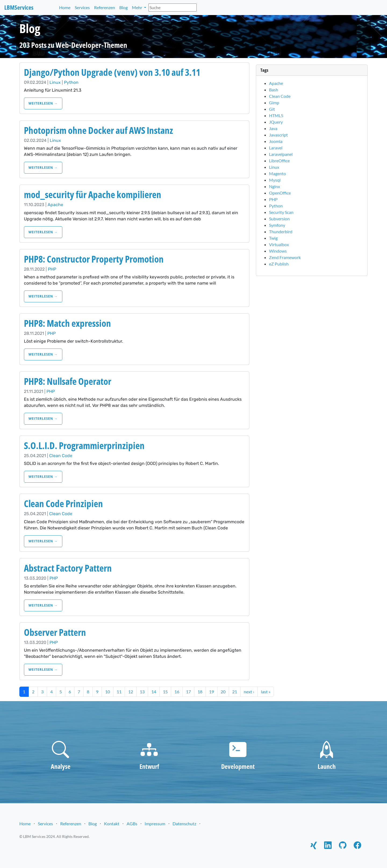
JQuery (276, 122)
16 (177, 692)
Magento (277, 173)
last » (266, 692)
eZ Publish (279, 264)
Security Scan (281, 212)
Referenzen (105, 7)
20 (223, 692)
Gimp (274, 103)
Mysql (275, 180)
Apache (55, 205)
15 (165, 692)
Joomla (276, 141)
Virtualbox (279, 244)
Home (65, 7)
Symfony (277, 225)
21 (235, 692)
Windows (278, 251)
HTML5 (276, 115)
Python (71, 82)
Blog (123, 7)
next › (249, 692)
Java (273, 128)
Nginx (275, 186)
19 (212, 692)
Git (272, 109)
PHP (52, 269)
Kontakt (112, 824)
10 (107, 692)
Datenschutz (184, 824)
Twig (273, 238)
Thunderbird (281, 232)
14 (154, 692)
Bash (274, 90)
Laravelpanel (281, 154)
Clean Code (61, 456)
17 (188, 692)
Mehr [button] (137, 7)
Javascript (278, 135)
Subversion (279, 219)
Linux (55, 82)
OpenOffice (280, 193)
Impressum (155, 824)
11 (119, 692)
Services (82, 7)
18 (200, 692)
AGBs (132, 824)
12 (131, 692)
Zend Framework (285, 257)
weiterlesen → (43, 103)
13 (142, 692)
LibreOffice (279, 161)
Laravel (276, 148)
